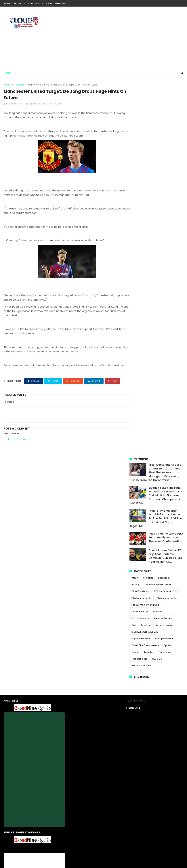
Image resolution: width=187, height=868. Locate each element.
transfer (149, 289)
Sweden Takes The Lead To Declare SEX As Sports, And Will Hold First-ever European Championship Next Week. (156, 132)
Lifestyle (146, 262)
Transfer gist (165, 289)
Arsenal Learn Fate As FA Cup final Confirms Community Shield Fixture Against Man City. (165, 193)
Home (7, 3)
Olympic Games (164, 275)
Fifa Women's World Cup (145, 241)
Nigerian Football (141, 275)
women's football (141, 302)
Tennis (135, 289)
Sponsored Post (56, 3)
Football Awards (140, 255)
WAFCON (157, 295)
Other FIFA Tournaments (145, 282)
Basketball (164, 214)
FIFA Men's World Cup (166, 228)
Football (19, 85)
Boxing (135, 221)
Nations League (164, 262)
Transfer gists (139, 295)
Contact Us (36, 3)
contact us (105, 831)
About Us (19, 3)
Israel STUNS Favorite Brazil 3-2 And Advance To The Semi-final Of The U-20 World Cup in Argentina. (156, 155)
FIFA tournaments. (167, 235)
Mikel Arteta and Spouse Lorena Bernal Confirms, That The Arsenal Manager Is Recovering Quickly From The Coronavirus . (155, 109)
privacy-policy (86, 831)
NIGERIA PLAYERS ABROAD (145, 268)
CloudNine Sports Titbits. (158, 221)
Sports (168, 282)
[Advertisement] (117, 38)
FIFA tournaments (142, 235)
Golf (134, 262)
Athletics (148, 214)
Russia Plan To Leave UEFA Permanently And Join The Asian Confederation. (166, 174)
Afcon (135, 214)
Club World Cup (140, 228)
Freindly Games (163, 255)
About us (69, 831)
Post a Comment (19, 444)
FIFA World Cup (140, 248)
